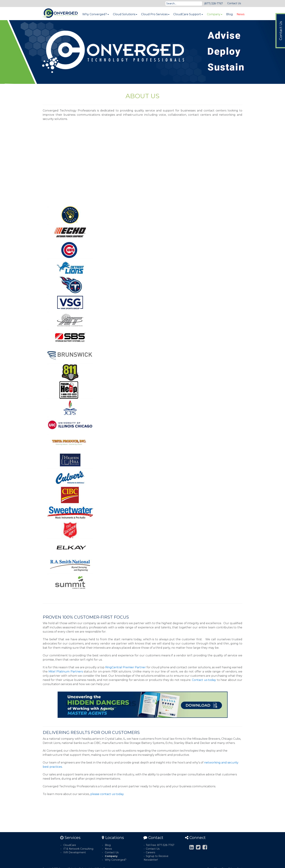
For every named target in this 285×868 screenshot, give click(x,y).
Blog (230, 14)
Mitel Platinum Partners (66, 672)
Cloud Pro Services (155, 14)
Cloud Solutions (125, 14)
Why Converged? (96, 14)
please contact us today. (107, 794)
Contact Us (234, 3)
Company (215, 14)
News (241, 14)
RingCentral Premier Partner (126, 667)
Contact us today (204, 680)
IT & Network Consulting (78, 849)
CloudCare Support (188, 14)
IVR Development (75, 852)
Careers (150, 852)
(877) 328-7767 (213, 4)
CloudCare (70, 845)
